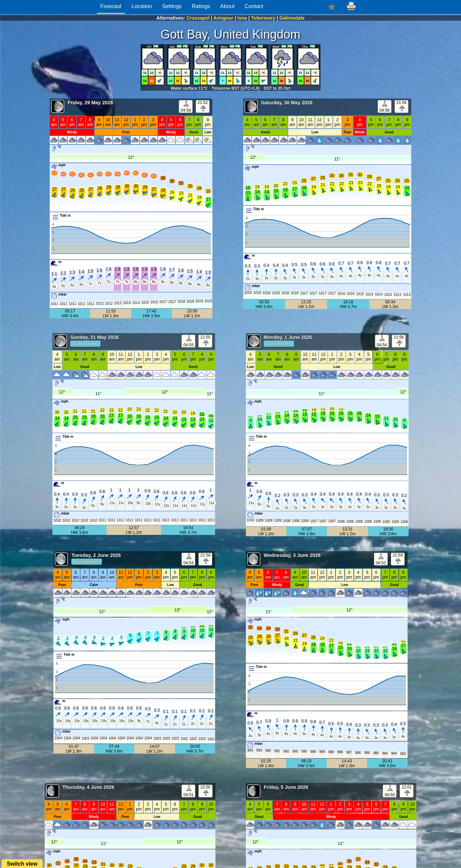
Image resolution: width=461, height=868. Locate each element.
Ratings (201, 6)
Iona (242, 18)
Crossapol (198, 18)
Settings (172, 6)
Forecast (111, 6)
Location (142, 6)
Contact (254, 6)
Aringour (223, 18)
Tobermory (263, 18)
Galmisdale (292, 18)
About (227, 6)
